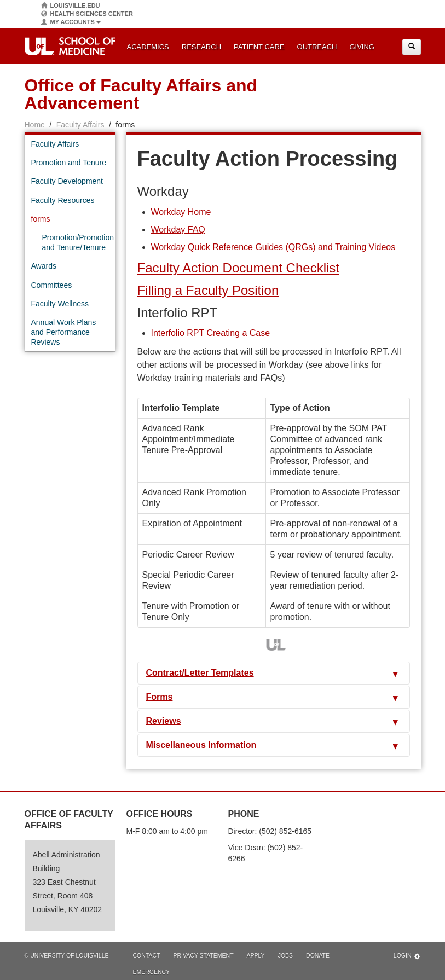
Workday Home (181, 212)
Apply (256, 955)
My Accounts (71, 22)
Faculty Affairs (80, 125)
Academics (148, 47)
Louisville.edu (71, 6)
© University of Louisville (67, 955)
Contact (147, 955)
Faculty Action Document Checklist (238, 268)
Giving (362, 47)
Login (407, 956)
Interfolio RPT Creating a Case (212, 333)
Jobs (285, 955)
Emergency (152, 972)
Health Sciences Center (87, 14)
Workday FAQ (178, 230)
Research (201, 47)
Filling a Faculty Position (208, 290)
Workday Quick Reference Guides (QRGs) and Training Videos (273, 247)
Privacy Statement (203, 955)
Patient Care (259, 47)
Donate (318, 955)
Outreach (317, 47)
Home (35, 125)
